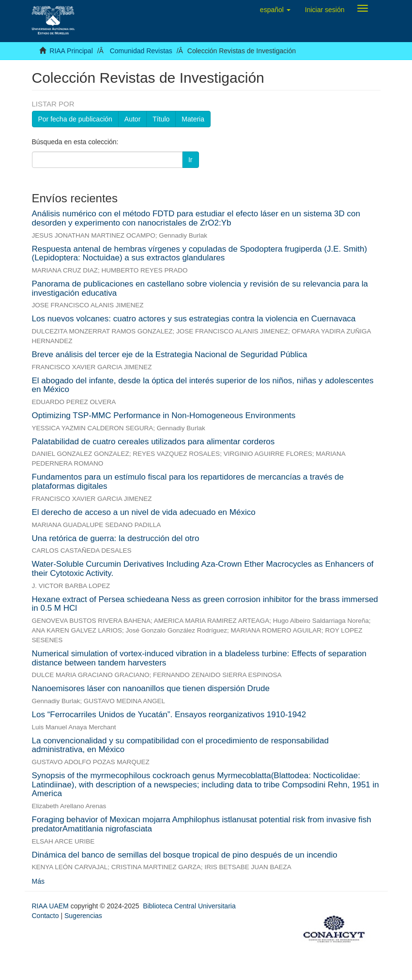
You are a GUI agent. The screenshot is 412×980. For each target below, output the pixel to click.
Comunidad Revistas (141, 51)
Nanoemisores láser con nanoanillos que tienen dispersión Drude (151, 688)
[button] (275, 10)
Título (161, 119)
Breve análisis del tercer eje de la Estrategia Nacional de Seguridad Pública (170, 354)
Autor (132, 119)
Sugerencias (83, 916)
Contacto (46, 916)
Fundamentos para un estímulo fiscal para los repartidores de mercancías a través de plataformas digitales (188, 482)
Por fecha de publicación (75, 119)
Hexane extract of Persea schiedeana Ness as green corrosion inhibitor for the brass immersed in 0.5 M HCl (205, 604)
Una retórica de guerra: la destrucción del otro (116, 538)
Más (38, 881)
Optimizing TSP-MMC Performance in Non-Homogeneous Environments (164, 415)
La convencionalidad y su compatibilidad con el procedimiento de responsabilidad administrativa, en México (180, 745)
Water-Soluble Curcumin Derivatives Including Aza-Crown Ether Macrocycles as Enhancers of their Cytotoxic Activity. (203, 569)
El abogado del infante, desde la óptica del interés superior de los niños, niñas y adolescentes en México (203, 385)
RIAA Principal (71, 51)
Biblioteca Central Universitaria (189, 906)
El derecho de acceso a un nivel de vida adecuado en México (144, 512)
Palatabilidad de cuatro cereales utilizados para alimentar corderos (153, 442)
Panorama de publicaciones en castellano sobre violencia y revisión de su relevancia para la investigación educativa (200, 288)
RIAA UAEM (51, 906)
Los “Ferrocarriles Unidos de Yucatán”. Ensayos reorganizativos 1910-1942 (169, 715)
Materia (193, 119)
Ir (191, 160)
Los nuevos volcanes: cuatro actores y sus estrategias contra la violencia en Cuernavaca (194, 319)
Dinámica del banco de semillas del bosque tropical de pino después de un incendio (185, 855)
